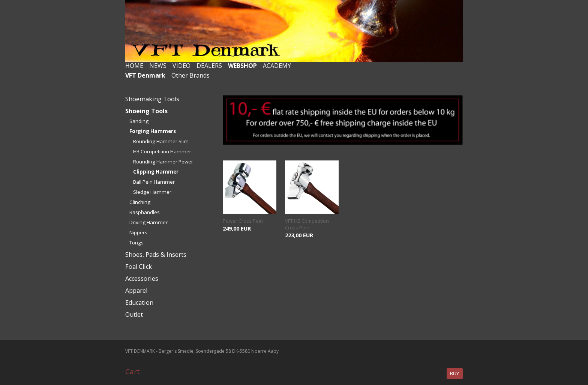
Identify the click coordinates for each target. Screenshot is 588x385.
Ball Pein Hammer (154, 182)
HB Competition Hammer (162, 151)
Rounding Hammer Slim (161, 141)
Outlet (134, 315)
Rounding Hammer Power (163, 162)
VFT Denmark (145, 75)
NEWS (158, 66)
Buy (454, 373)
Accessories (142, 279)
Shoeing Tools (146, 111)
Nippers (138, 232)
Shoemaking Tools (152, 99)
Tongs (136, 243)
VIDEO (181, 66)
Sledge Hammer (152, 192)
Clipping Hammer (156, 172)
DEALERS (209, 66)
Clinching (140, 202)
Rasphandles (145, 212)
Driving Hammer (148, 222)
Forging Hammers (153, 131)
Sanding (139, 121)
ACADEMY (277, 66)
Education (139, 303)
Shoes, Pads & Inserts (156, 255)
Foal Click (139, 267)
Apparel (136, 291)
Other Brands (190, 75)
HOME (134, 66)
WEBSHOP (242, 66)
